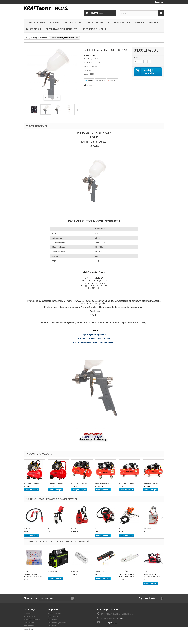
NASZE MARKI (34, 29)
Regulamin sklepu (119, 22)
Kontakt (154, 22)
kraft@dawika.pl (112, 623)
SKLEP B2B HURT (74, 22)
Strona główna (36, 22)
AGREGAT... (148, 529)
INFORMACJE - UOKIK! (95, 29)
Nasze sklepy (29, 623)
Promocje (27, 613)
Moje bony (52, 626)
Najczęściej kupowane (32, 620)
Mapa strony (28, 629)
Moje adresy (52, 620)
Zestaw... (27, 571)
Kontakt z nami (29, 626)
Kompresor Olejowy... (32, 483)
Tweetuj (89, 80)
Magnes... (75, 571)
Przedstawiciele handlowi (62, 29)
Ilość (136, 58)
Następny (77, 110)
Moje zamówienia (54, 613)
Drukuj (90, 85)
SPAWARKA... (53, 571)
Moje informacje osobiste (57, 623)
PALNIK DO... (101, 571)
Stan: (86, 59)
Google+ (112, 80)
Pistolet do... (29, 529)
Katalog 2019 (95, 22)
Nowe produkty (29, 616)
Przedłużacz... (124, 571)
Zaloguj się (159, 2)
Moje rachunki (53, 616)
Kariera (139, 22)
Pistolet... (51, 529)
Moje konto (54, 609)
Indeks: (87, 55)
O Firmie (55, 22)
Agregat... (123, 529)
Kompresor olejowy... (56, 483)
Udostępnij (100, 80)
